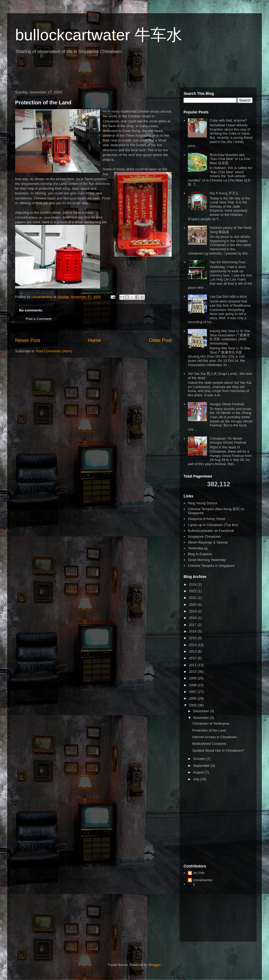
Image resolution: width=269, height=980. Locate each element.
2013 (193, 651)
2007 (193, 692)
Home (95, 340)
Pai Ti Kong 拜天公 (224, 193)
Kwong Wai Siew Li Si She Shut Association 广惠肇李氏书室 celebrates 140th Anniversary (230, 337)
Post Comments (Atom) (54, 351)
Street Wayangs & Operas (208, 542)
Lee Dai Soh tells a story (228, 297)
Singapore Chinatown (204, 536)
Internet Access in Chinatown (214, 737)
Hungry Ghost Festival (227, 404)
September (202, 766)
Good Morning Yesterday (207, 560)
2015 (193, 638)
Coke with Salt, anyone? (228, 120)
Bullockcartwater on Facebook (211, 531)
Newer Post (28, 340)
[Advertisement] (75, 73)
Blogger (155, 965)
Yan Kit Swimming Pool (227, 262)
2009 (193, 678)
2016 (193, 631)
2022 (193, 591)
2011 (193, 665)
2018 (193, 618)
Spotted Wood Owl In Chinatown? (218, 750)
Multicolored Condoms (209, 744)
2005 (193, 705)
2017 (193, 625)
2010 (193, 672)
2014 (193, 645)
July (197, 779)
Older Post (160, 340)
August (199, 772)
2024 (193, 584)
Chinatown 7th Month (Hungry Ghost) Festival (228, 441)
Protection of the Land (43, 103)
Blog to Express (200, 554)
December (202, 711)
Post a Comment (39, 319)
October (200, 759)
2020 (193, 605)
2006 (193, 698)
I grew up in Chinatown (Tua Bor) (213, 525)
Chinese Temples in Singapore (211, 566)
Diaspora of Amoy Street (207, 519)
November (202, 718)
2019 (193, 611)
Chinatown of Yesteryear (211, 723)
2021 (193, 598)
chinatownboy (203, 882)
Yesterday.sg (198, 548)
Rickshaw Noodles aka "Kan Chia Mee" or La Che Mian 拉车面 (230, 159)
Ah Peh (199, 873)
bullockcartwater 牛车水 (99, 35)
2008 (193, 685)
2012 (193, 658)
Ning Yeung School (202, 503)
